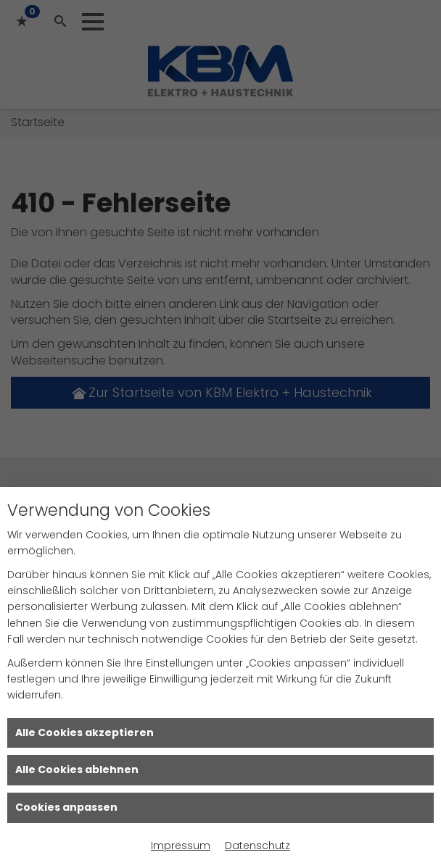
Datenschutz (257, 846)
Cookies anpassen (66, 807)
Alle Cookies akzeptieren (85, 733)
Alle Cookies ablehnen (77, 769)
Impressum (181, 846)
